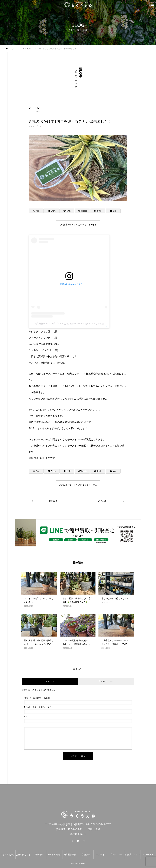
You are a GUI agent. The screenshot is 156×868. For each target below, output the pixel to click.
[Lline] (67, 211)
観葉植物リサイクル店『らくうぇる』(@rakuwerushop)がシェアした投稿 (69, 324)
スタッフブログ (35, 126)
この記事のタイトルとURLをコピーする (78, 225)
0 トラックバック (106, 681)
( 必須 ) (37, 698)
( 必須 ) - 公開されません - (38, 707)
